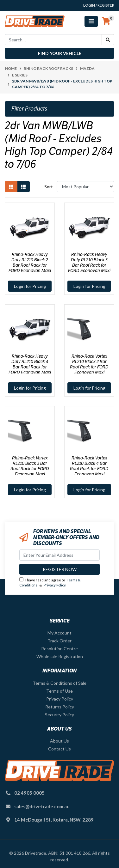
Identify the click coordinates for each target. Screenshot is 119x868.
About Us (59, 741)
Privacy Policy (55, 585)
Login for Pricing (30, 286)
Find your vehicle (60, 53)
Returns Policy (60, 707)
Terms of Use (59, 691)
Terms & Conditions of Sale (59, 683)
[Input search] (53, 40)
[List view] (23, 187)
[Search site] (108, 40)
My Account (59, 633)
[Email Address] (59, 555)
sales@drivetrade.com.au (42, 806)
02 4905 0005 (29, 793)
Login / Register (99, 5)
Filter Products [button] (29, 109)
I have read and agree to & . (50, 582)
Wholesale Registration (60, 656)
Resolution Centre (59, 649)
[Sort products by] (85, 187)
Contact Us (59, 749)
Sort (49, 187)
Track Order (59, 641)
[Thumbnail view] (11, 187)
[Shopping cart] (106, 21)
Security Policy (59, 715)
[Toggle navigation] (91, 21)
